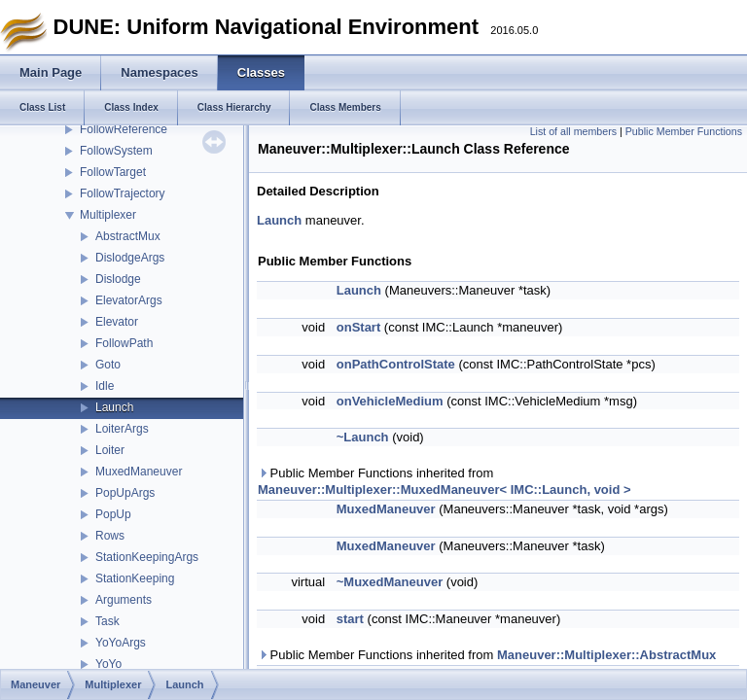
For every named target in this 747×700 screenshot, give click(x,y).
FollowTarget (113, 172)
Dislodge (118, 279)
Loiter (110, 450)
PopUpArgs (125, 493)
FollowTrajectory (123, 193)
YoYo (108, 664)
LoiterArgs (122, 429)
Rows (110, 536)
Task (107, 621)
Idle (105, 386)
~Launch (363, 437)
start (350, 619)
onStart (359, 327)
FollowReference (124, 129)
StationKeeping (135, 578)
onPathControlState (396, 364)
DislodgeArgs (130, 258)
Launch (114, 407)
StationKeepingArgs (147, 557)
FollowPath (124, 343)
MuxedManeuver (139, 472)
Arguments (124, 600)
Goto (108, 365)
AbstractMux (128, 236)
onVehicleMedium (390, 401)
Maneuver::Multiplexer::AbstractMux (606, 655)
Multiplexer (108, 215)
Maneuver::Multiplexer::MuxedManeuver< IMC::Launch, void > (445, 490)
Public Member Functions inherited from (445, 481)
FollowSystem (116, 151)
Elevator (117, 322)
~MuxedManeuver (390, 582)
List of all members (573, 131)
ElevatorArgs (129, 300)
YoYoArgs (121, 643)
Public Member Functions (684, 131)
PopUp (113, 514)
